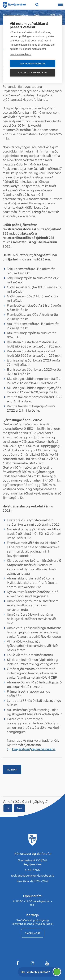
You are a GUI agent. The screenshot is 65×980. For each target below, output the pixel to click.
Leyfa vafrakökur (32, 64)
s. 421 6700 (33, 870)
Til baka (12, 769)
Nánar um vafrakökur (20, 54)
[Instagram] (33, 963)
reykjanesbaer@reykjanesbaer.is (32, 875)
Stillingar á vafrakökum (32, 73)
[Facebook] (18, 963)
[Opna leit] (37, 4)
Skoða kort (33, 933)
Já (8, 808)
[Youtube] (47, 963)
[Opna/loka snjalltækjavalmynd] (60, 5)
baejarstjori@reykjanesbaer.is (34, 749)
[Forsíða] (14, 4)
